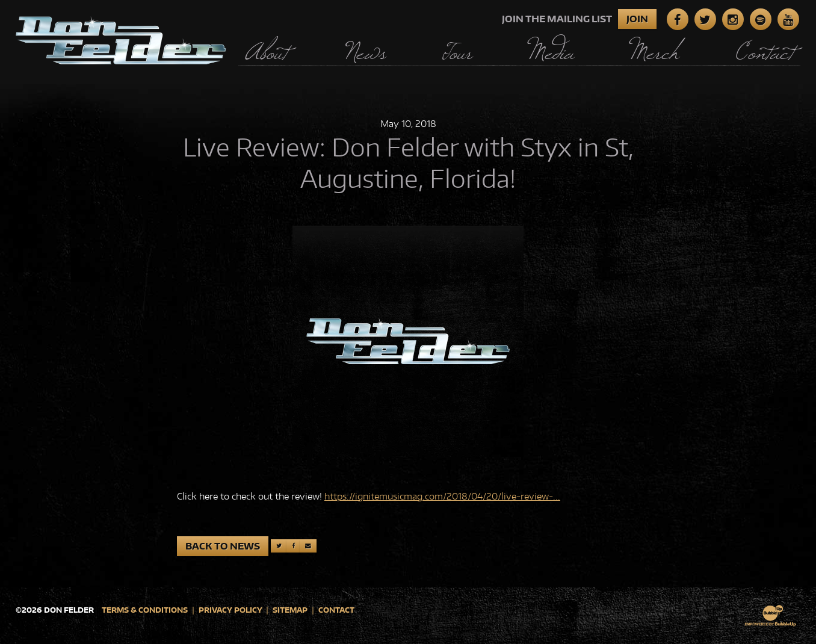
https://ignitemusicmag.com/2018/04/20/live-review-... (442, 496)
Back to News (223, 546)
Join (637, 19)
